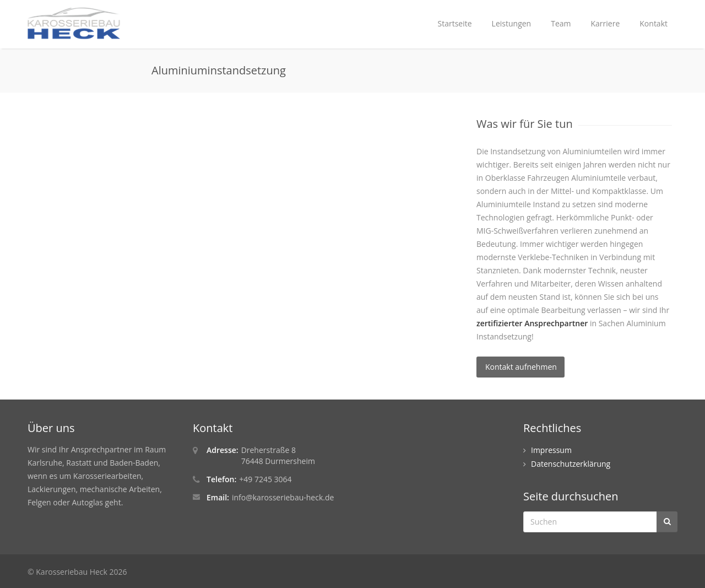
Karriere (606, 23)
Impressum (551, 450)
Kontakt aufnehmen (521, 367)
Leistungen (512, 23)
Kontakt (654, 23)
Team (561, 23)
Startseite (455, 23)
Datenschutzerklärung (571, 464)
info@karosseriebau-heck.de (283, 497)
